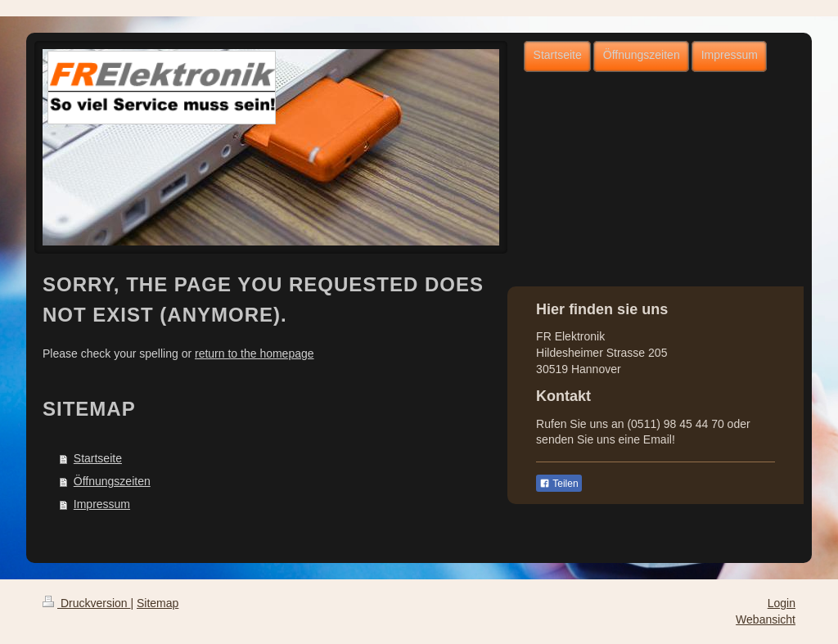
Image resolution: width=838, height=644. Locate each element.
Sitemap (158, 603)
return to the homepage (255, 354)
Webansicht (766, 619)
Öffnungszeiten (112, 481)
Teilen (559, 484)
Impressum (102, 504)
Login (782, 603)
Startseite (98, 458)
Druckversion (86, 603)
